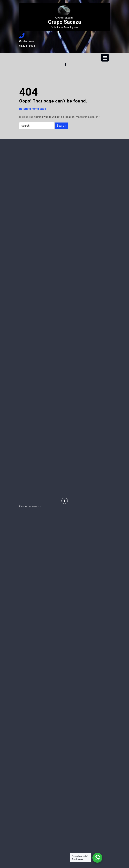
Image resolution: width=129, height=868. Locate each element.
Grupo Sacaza (64, 22)
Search (61, 126)
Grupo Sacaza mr (30, 506)
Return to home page (33, 109)
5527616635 (35, 46)
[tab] (105, 58)
